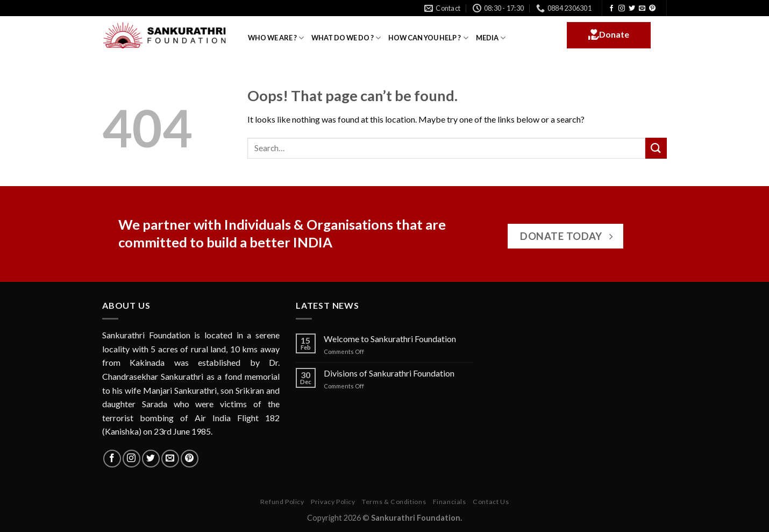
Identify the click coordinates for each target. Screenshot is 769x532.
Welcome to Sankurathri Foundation (390, 339)
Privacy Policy (333, 502)
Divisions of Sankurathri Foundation (389, 373)
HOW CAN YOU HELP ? (428, 38)
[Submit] (656, 148)
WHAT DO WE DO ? (346, 38)
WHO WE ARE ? (276, 38)
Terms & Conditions (394, 502)
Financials (450, 502)
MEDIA (491, 38)
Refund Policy (282, 502)
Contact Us (491, 502)
